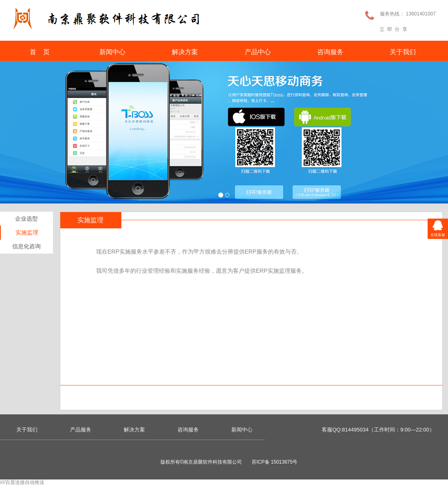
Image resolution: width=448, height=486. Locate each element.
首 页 (40, 52)
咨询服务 (330, 52)
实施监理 (27, 232)
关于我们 (403, 52)
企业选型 (26, 219)
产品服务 (81, 430)
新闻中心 (112, 52)
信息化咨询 (26, 246)
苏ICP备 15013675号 (275, 462)
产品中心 (258, 52)
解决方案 (185, 52)
